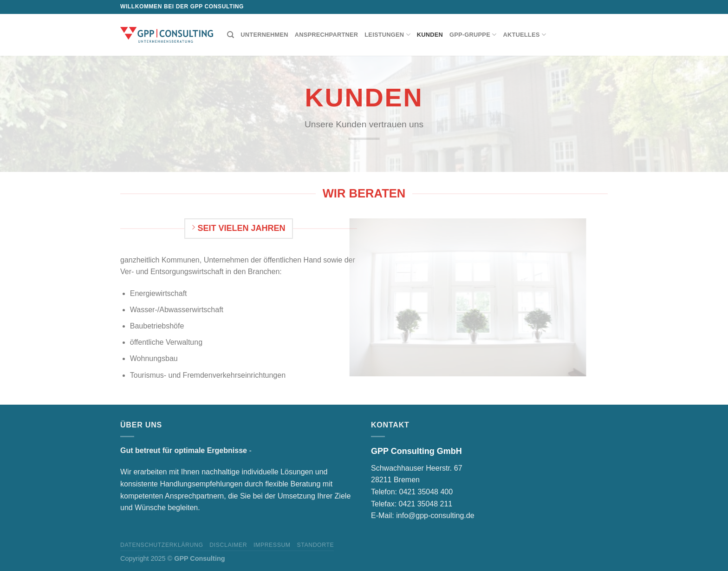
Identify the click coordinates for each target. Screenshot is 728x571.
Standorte (315, 545)
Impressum (272, 545)
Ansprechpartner (327, 35)
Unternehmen (264, 35)
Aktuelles (524, 35)
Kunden (430, 35)
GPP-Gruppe (473, 35)
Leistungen (387, 35)
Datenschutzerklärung (162, 545)
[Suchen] (231, 35)
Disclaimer (228, 545)
